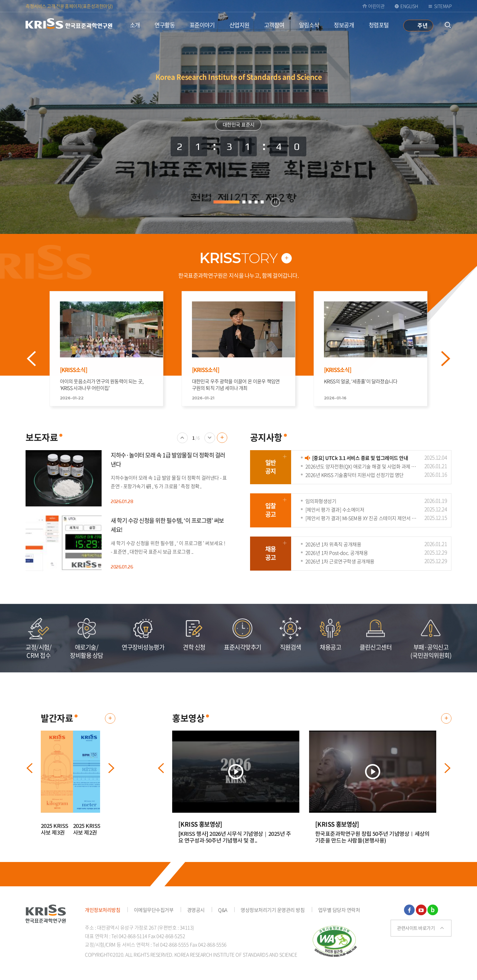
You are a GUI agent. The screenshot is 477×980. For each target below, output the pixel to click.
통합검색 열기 (448, 25)
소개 (135, 25)
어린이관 (376, 6)
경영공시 (196, 910)
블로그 (433, 910)
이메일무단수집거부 (154, 910)
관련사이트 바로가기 (416, 928)
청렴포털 (379, 25)
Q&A (223, 910)
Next (452, 359)
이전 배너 (182, 443)
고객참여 (274, 25)
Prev (38, 359)
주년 (422, 25)
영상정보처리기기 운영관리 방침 (273, 910)
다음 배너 (210, 443)
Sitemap (443, 6)
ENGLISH (409, 6)
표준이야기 (202, 25)
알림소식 (309, 25)
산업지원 (239, 25)
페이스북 (409, 910)
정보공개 (344, 25)
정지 (275, 202)
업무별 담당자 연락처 (339, 910)
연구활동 (165, 25)
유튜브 (421, 910)
